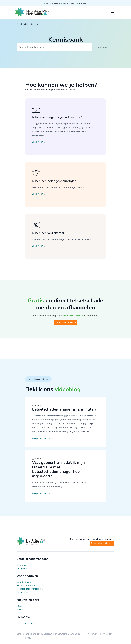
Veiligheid (22, 568)
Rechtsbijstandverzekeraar (30, 589)
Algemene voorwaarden (100, 634)
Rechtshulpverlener (27, 586)
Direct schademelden (102, 543)
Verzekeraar (23, 592)
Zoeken (102, 47)
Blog (19, 606)
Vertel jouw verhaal (65, 322)
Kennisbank (35, 24)
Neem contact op (25, 623)
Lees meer (39, 142)
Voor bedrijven (24, 582)
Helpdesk (25, 24)
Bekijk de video (41, 438)
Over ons (21, 565)
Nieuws (21, 609)
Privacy (27, 638)
